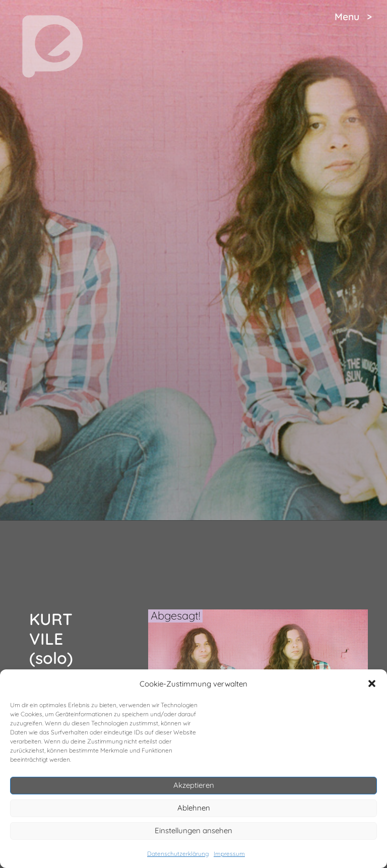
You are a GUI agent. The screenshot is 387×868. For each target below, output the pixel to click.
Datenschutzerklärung (178, 854)
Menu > (353, 17)
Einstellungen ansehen (193, 830)
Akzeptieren (194, 785)
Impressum (229, 854)
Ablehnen (194, 808)
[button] (372, 684)
